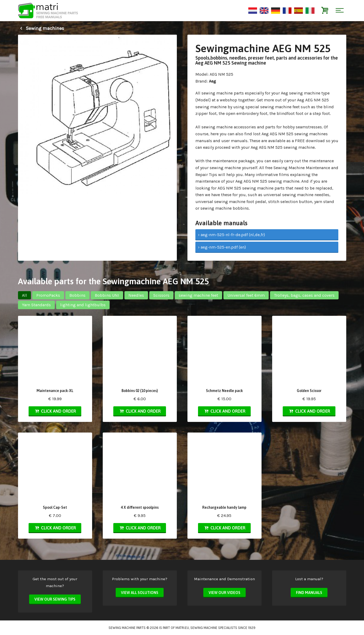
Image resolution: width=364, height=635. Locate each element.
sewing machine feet (198, 295)
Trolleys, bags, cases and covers (304, 295)
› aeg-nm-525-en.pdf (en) (222, 247)
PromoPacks (48, 295)
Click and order (55, 411)
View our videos (224, 593)
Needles (136, 295)
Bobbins (77, 295)
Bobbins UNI (107, 295)
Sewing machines (41, 28)
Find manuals (309, 593)
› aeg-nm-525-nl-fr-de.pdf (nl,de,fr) (232, 235)
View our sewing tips (55, 599)
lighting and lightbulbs (83, 305)
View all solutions (140, 593)
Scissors (161, 295)
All (24, 295)
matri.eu (182, 628)
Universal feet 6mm (246, 295)
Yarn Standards (36, 305)
